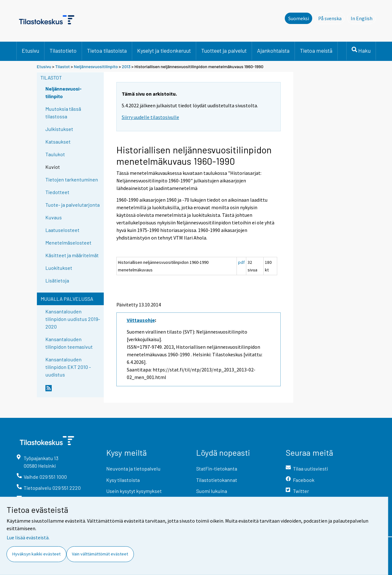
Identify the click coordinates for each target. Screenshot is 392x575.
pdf (241, 262)
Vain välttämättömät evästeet (100, 554)
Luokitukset (59, 268)
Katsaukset (58, 142)
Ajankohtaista (273, 50)
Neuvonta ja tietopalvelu (133, 468)
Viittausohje (141, 320)
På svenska (332, 18)
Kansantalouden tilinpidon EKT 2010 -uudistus (68, 367)
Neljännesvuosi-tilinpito (64, 92)
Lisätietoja (57, 280)
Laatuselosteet (62, 230)
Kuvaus (54, 217)
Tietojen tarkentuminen (72, 179)
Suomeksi (299, 18)
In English (363, 18)
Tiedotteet (57, 192)
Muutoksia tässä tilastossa (63, 113)
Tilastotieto (63, 50)
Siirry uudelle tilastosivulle (150, 117)
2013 (126, 66)
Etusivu (30, 50)
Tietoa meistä (316, 50)
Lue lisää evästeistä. (28, 537)
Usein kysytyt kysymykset (134, 491)
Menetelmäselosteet (68, 243)
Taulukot (55, 154)
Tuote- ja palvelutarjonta (73, 205)
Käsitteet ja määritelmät (72, 255)
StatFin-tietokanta (217, 468)
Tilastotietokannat (217, 480)
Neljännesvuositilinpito (96, 66)
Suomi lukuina (212, 491)
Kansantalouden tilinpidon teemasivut (69, 343)
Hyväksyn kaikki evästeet (36, 554)
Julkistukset (59, 129)
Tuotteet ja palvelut (224, 50)
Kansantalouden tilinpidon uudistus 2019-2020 (73, 319)
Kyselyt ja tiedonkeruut (164, 50)
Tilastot (63, 66)
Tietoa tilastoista (107, 50)
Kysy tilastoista (123, 480)
